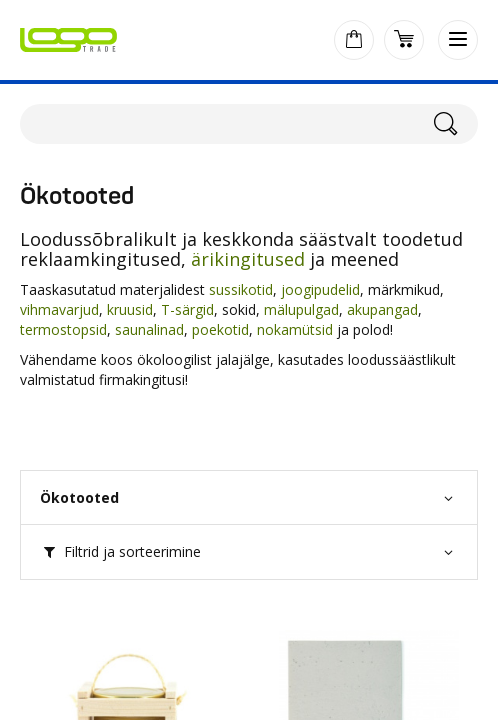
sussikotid (241, 289)
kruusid (130, 309)
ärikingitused (248, 259)
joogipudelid (320, 289)
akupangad (382, 309)
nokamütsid (295, 329)
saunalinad (149, 329)
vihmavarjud (59, 309)
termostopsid (63, 329)
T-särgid (187, 309)
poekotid (220, 329)
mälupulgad (301, 309)
